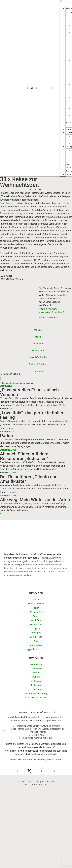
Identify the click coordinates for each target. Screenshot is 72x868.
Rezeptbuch (38, 350)
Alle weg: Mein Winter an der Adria (35, 500)
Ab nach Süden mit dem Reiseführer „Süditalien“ (24, 456)
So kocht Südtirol (38, 364)
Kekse (38, 337)
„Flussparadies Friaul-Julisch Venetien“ (29, 392)
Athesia (38, 330)
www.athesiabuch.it (49, 309)
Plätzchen (38, 344)
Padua (6, 436)
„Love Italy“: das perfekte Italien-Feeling (33, 415)
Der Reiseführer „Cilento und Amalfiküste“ (29, 479)
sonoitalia (38, 371)
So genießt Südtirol (38, 357)
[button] (51, 88)
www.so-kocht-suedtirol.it (52, 312)
